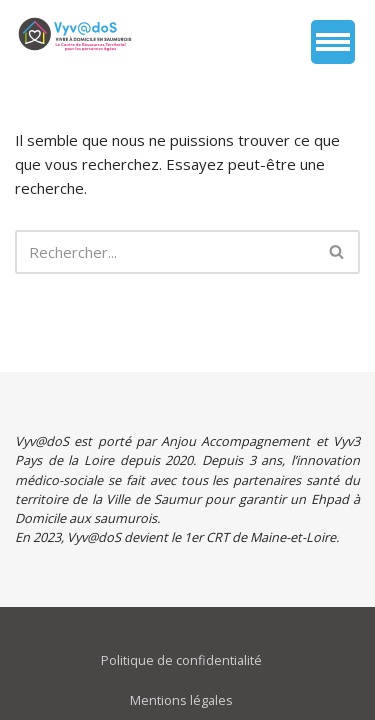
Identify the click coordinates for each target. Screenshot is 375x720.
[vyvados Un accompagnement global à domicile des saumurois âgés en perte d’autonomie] (75, 34)
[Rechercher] (165, 252)
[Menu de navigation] (333, 42)
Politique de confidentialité (181, 660)
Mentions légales (181, 700)
